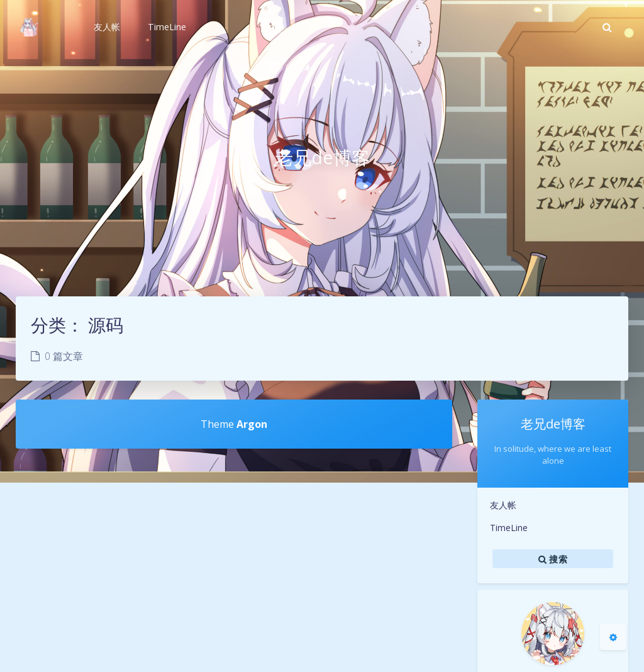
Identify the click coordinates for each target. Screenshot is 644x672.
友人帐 (503, 505)
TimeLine (509, 528)
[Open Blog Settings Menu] (613, 637)
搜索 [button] (553, 559)
